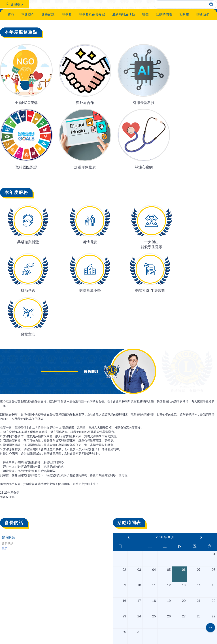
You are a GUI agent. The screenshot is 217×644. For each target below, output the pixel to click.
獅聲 (145, 39)
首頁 (11, 39)
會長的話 (48, 39)
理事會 (67, 39)
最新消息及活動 (124, 39)
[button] (104, 150)
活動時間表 (164, 39)
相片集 (184, 39)
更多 (53, 630)
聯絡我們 (203, 39)
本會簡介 (28, 39)
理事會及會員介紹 (92, 39)
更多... (6, 555)
